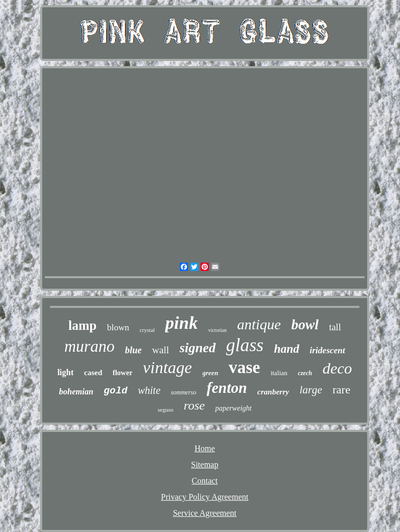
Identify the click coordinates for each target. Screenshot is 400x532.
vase (245, 367)
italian (279, 373)
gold (116, 391)
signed (198, 348)
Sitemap (205, 465)
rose (194, 405)
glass (245, 345)
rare (341, 389)
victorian (218, 330)
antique (259, 324)
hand (287, 349)
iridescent (328, 350)
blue (133, 350)
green (210, 373)
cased (93, 373)
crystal (147, 330)
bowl (305, 325)
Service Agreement (205, 513)
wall (161, 350)
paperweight (233, 408)
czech (305, 373)
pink (181, 323)
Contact (205, 481)
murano (89, 346)
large (311, 390)
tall (335, 327)
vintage (167, 367)
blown (118, 327)
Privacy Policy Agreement (205, 497)
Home (204, 448)
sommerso (184, 392)
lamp (82, 325)
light (65, 372)
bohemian (76, 392)
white (149, 390)
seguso (166, 410)
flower (122, 373)
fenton (227, 388)
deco (337, 368)
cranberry (273, 392)
